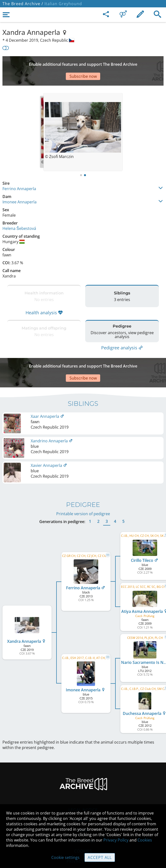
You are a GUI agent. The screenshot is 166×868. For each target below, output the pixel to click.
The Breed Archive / (23, 4)
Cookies (145, 840)
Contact (83, 796)
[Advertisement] (83, 64)
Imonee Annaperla (20, 187)
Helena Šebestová (19, 214)
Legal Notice (83, 785)
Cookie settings (65, 857)
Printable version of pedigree (83, 489)
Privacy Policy (116, 840)
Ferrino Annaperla (19, 174)
